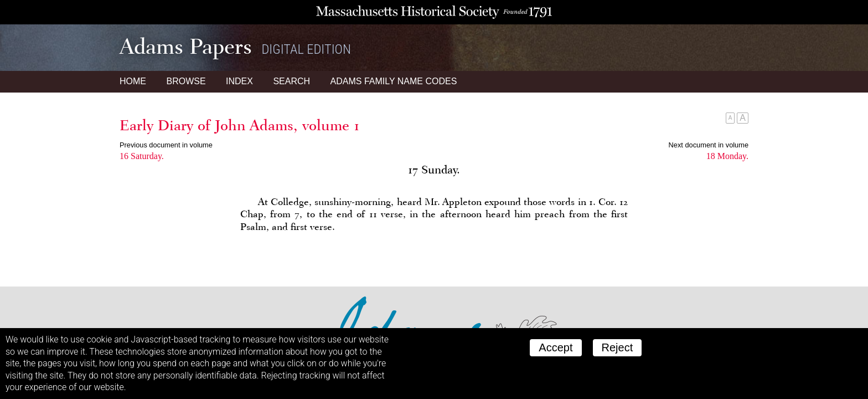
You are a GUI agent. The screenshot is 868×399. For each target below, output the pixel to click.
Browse (186, 81)
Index (239, 81)
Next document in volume (709, 145)
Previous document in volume (166, 145)
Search (291, 81)
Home (133, 81)
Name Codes (394, 81)
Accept (556, 347)
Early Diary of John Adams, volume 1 (240, 125)
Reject (618, 347)
